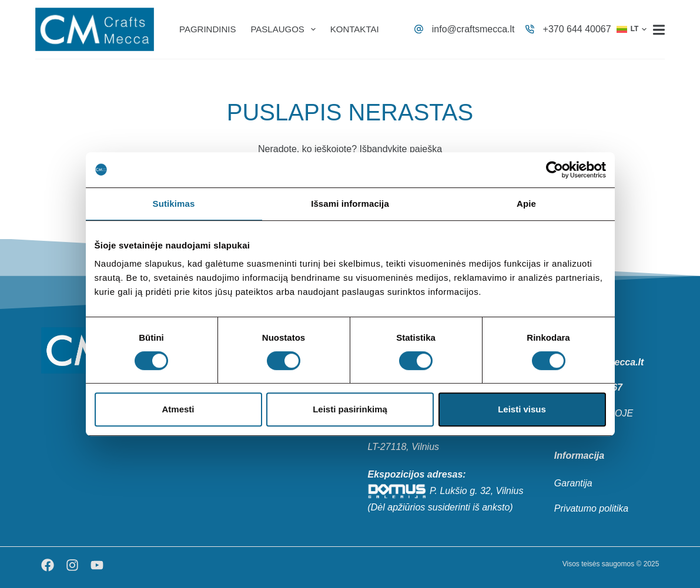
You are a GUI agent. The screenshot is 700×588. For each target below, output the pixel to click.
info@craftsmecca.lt (473, 29)
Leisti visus (522, 409)
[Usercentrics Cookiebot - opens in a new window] (555, 170)
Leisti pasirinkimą (350, 409)
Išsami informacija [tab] (350, 204)
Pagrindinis (207, 29)
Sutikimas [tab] (174, 204)
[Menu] (659, 29)
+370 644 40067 (577, 29)
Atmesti (178, 409)
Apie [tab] (526, 204)
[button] (632, 29)
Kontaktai (355, 29)
